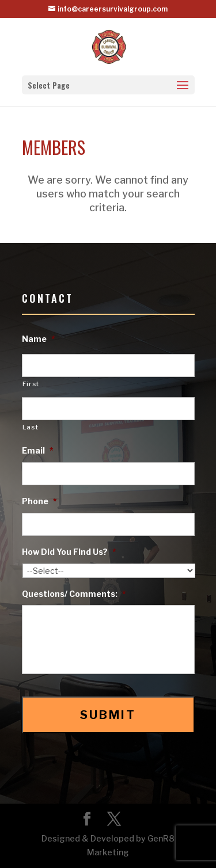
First (31, 384)
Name (39, 339)
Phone (39, 501)
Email (38, 450)
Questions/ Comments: (74, 594)
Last (31, 427)
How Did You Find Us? (69, 552)
